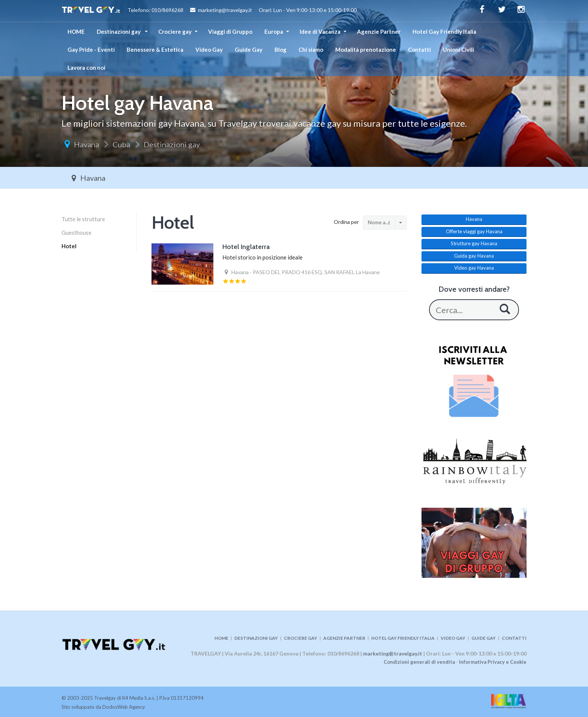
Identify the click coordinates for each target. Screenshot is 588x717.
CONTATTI (514, 638)
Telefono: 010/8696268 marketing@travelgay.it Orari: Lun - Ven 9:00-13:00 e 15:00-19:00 (209, 11)
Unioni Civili (458, 49)
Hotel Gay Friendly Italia (444, 31)
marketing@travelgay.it (393, 653)
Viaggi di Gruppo (230, 31)
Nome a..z (379, 222)
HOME (76, 31)
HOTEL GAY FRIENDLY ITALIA (403, 638)
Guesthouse (76, 232)
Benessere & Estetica (155, 49)
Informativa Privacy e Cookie (493, 662)
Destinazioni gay (119, 31)
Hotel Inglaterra (246, 247)
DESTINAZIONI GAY (256, 638)
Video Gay (209, 49)
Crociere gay (175, 31)
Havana (86, 144)
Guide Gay (249, 49)
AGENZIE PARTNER (344, 638)
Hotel (69, 246)
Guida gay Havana (474, 256)
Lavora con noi (86, 67)
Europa (274, 31)
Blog (280, 49)
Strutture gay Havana (474, 243)
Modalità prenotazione (366, 49)
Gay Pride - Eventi (91, 49)
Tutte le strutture (83, 219)
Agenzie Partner (379, 31)
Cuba (121, 144)
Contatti (419, 49)
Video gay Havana (474, 268)
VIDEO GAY (453, 638)
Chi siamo (311, 49)
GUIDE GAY (484, 638)
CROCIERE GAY (301, 638)
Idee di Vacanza (320, 31)
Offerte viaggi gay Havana (474, 231)
